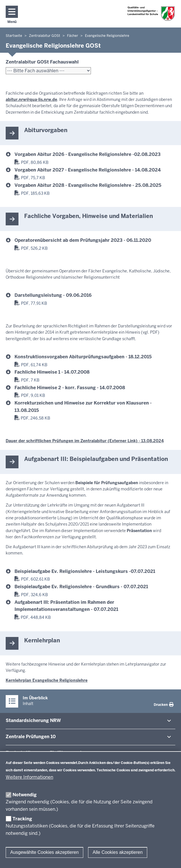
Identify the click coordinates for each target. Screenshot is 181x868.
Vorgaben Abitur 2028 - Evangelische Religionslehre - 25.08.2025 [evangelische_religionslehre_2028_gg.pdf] (88, 185)
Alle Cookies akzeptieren (118, 852)
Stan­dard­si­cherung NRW (33, 720)
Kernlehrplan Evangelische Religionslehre (47, 680)
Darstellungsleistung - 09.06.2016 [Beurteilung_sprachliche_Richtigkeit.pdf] (53, 295)
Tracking (22, 819)
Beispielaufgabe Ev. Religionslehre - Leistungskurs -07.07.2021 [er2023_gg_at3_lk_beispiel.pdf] (85, 571)
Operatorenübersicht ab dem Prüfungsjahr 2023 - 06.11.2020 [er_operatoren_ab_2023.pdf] (83, 240)
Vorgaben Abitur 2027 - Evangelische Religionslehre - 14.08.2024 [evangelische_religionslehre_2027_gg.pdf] (88, 170)
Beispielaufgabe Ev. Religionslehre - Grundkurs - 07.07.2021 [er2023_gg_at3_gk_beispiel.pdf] (81, 587)
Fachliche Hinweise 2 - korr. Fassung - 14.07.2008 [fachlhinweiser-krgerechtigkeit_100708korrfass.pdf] (70, 388)
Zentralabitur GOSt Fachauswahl (42, 62)
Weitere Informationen (29, 777)
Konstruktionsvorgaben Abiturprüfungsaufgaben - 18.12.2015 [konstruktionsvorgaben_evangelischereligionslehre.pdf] (83, 357)
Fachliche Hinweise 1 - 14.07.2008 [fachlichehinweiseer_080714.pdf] (52, 372)
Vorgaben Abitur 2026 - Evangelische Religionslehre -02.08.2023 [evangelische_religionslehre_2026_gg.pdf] (88, 154)
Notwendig (25, 795)
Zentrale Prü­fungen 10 (31, 737)
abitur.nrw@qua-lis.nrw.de (31, 99)
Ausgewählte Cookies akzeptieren (44, 852)
